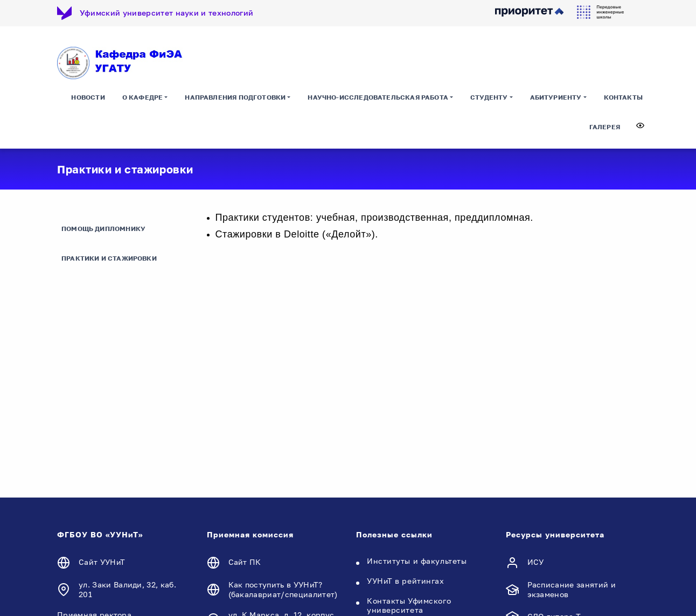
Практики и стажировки (109, 260)
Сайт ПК (245, 563)
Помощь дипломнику (103, 230)
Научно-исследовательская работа (378, 99)
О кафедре (143, 99)
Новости (88, 99)
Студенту (489, 99)
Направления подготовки (235, 99)
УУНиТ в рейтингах (406, 582)
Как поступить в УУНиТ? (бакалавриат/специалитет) (283, 590)
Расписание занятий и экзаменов (572, 590)
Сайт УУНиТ (102, 563)
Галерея (605, 129)
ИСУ (536, 563)
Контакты (623, 99)
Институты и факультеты (417, 562)
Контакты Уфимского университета (409, 606)
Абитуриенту (556, 99)
